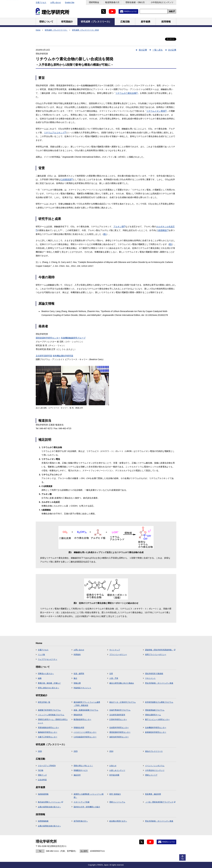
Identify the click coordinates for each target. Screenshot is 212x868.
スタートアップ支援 (82, 802)
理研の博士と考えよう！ (83, 766)
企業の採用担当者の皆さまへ (49, 807)
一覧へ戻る (158, 50)
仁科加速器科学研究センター (85, 737)
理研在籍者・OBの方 (135, 2)
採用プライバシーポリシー (156, 655)
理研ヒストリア (151, 775)
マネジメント (150, 678)
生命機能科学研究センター (156, 728)
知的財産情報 (43, 794)
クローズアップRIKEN (47, 766)
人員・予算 (114, 678)
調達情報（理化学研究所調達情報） (160, 650)
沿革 (111, 674)
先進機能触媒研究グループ (73, 338)
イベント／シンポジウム (155, 766)
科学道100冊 (114, 775)
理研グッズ (42, 775)
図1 (105, 234)
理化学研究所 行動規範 (154, 674)
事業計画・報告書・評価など (49, 683)
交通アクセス (41, 2)
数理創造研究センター (82, 719)
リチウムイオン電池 (157, 111)
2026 (40, 751)
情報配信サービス (81, 770)
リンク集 (41, 655)
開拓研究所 (78, 715)
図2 (171, 244)
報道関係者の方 (112, 2)
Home (38, 30)
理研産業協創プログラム (155, 710)
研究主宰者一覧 (44, 702)
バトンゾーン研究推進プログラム (51, 715)
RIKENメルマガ (130, 11)
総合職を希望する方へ (118, 821)
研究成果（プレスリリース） (56, 30)
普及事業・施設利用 (153, 794)
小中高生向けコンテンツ (162, 2)
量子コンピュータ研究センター (157, 719)
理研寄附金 (94, 2)
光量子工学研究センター (48, 737)
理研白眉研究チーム (153, 715)
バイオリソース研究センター (85, 732)
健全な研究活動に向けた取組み (122, 683)
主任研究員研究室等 (117, 715)
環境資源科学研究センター (48, 338)
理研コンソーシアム (117, 802)
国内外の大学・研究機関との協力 (87, 807)
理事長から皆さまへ (46, 674)
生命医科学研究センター (119, 728)
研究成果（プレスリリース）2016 (85, 30)
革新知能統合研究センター (48, 728)
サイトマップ (115, 650)
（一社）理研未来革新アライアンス (160, 802)
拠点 (75, 678)
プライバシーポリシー (118, 655)
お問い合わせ (56, 2)
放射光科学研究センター (119, 737)
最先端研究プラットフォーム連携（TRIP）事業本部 (87, 704)
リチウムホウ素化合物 (127, 93)
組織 (40, 678)
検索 (171, 11)
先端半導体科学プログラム (120, 710)
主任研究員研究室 (44, 356)
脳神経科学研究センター (48, 732)
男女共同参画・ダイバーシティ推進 (159, 683)
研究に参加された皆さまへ (48, 688)
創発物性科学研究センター (156, 732)
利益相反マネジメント (82, 688)
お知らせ (113, 766)
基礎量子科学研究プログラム (49, 710)
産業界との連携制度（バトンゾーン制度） (89, 796)
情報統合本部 (79, 728)
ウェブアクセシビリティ (48, 659)
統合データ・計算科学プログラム (123, 702)
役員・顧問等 (79, 674)
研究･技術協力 (115, 794)
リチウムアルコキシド (55, 133)
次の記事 (172, 50)
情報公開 (77, 683)
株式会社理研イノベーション (50, 802)
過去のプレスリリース (154, 751)
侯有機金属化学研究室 (63, 356)
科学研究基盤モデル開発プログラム (159, 702)
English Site (70, 2)
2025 (76, 751)
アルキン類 (119, 227)
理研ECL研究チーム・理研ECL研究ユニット (53, 721)
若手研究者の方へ (81, 821)
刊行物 (41, 770)
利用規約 (77, 655)
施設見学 (77, 775)
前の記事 (143, 50)
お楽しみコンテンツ (117, 770)
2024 (111, 751)
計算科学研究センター (118, 719)
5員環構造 (163, 230)
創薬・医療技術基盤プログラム (86, 710)
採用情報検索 (43, 821)
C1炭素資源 (67, 179)
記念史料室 (42, 780)
